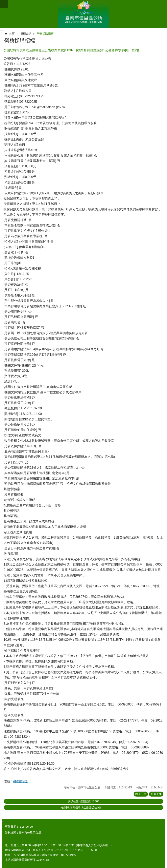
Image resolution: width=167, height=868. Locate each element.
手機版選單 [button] (4, 4)
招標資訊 (26, 34)
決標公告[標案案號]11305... (85, 801)
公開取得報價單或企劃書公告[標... (82, 807)
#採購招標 (20, 781)
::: (2, 29)
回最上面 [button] (156, 794)
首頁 (12, 34)
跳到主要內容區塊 (2, 2)
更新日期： (12, 827)
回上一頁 (141, 794)
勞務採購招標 (45, 34)
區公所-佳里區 (83, 14)
